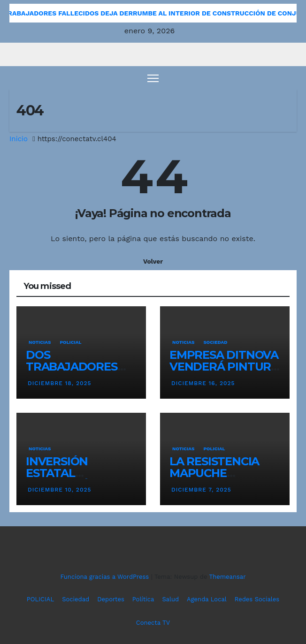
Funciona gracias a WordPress (105, 577)
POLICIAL (70, 342)
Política (143, 599)
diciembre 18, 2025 (60, 383)
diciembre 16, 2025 (203, 383)
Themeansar (228, 577)
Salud (170, 599)
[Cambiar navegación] (153, 78)
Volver (153, 261)
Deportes (111, 599)
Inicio (19, 139)
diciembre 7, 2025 (201, 490)
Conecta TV (153, 623)
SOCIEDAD (215, 342)
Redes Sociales (257, 599)
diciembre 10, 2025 (59, 490)
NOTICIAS (40, 342)
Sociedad (76, 599)
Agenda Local (207, 599)
